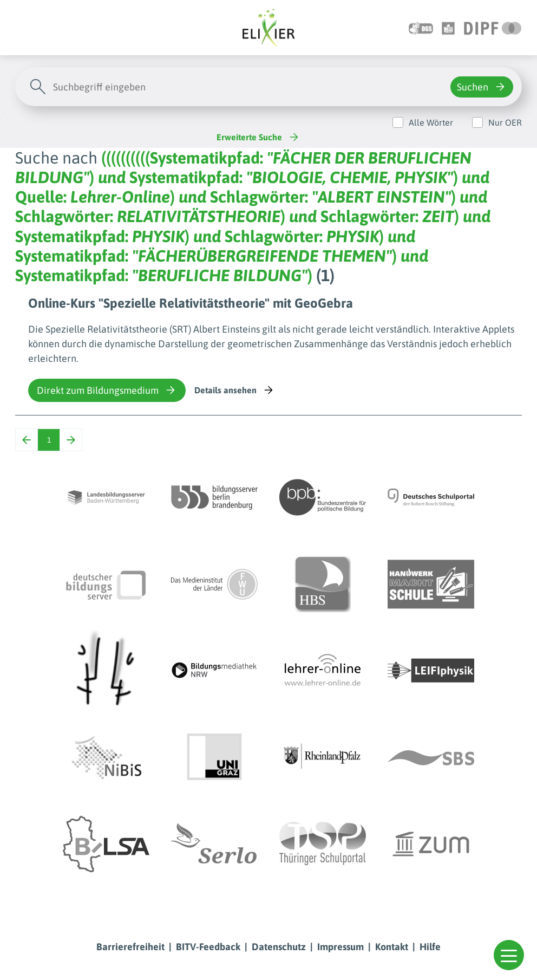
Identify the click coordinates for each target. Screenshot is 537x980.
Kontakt (392, 947)
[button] (509, 955)
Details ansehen (235, 390)
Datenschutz (279, 947)
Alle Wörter (431, 122)
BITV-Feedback (208, 947)
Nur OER (505, 122)
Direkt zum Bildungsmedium (107, 390)
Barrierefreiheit (130, 947)
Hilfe (430, 947)
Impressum (340, 947)
